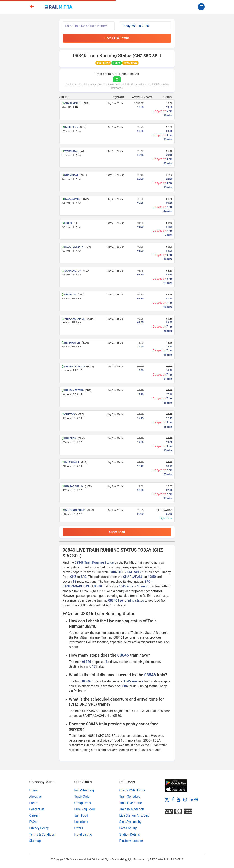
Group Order (83, 803)
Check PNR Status (132, 790)
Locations (81, 822)
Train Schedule (130, 797)
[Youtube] (179, 799)
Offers (79, 828)
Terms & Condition (42, 834)
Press (33, 803)
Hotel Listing (83, 834)
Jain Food (81, 815)
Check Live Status (117, 38)
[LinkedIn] (191, 799)
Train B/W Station (132, 809)
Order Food (117, 532)
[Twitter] (167, 799)
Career (34, 815)
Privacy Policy (39, 828)
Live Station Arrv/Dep (134, 815)
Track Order (83, 797)
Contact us (37, 809)
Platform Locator (131, 841)
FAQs (33, 822)
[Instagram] (185, 799)
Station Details (130, 834)
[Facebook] (173, 799)
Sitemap (35, 841)
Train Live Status (131, 803)
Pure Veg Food (85, 809)
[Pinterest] (196, 799)
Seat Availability (131, 822)
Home (34, 790)
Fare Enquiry (128, 828)
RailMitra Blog (84, 790)
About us (36, 797)
